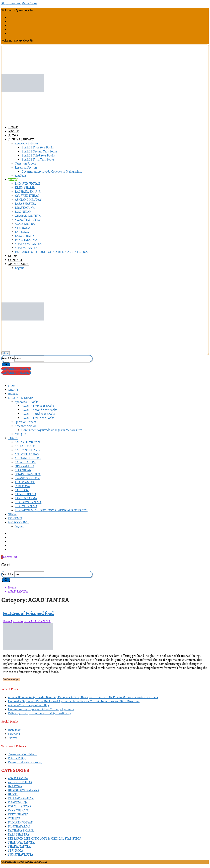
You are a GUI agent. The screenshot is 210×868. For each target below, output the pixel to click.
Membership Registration (16, 369)
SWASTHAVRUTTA (21, 855)
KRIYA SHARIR (18, 814)
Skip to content (11, 3)
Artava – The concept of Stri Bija (29, 705)
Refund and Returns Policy (25, 762)
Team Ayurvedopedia (16, 621)
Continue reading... (11, 679)
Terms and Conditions (22, 754)
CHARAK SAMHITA (21, 798)
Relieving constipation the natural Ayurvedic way (40, 713)
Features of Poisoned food (28, 613)
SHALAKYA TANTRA (21, 843)
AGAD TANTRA (40, 621)
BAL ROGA (15, 786)
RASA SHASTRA (19, 835)
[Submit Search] (6, 364)
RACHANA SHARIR (21, 831)
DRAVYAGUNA (18, 802)
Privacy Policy (17, 758)
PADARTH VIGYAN (21, 822)
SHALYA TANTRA (19, 847)
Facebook (14, 734)
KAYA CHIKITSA (19, 810)
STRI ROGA (16, 851)
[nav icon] (6, 353)
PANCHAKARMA (19, 826)
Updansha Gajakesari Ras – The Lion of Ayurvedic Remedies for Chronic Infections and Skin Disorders (74, 701)
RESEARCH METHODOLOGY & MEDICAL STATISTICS (44, 839)
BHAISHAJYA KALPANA (24, 790)
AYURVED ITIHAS (20, 782)
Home (12, 587)
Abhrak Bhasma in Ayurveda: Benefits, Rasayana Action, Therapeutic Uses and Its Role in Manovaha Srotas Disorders (83, 697)
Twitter (13, 738)
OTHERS (14, 818)
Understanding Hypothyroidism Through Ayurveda (41, 709)
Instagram (15, 730)
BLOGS (13, 794)
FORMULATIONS (20, 806)
